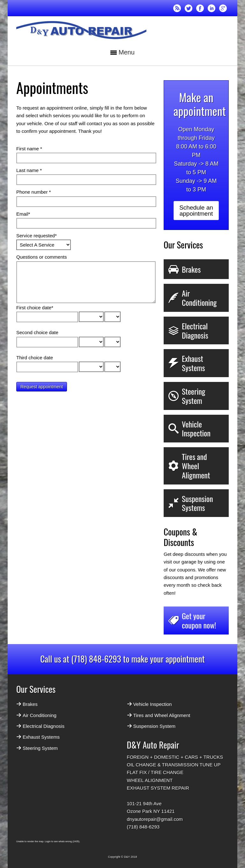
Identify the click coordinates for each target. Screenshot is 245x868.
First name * (29, 149)
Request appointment (42, 387)
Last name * (29, 170)
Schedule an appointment (196, 211)
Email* (23, 214)
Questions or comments (41, 257)
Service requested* (37, 236)
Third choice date (35, 358)
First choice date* (35, 308)
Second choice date (37, 332)
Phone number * (33, 192)
